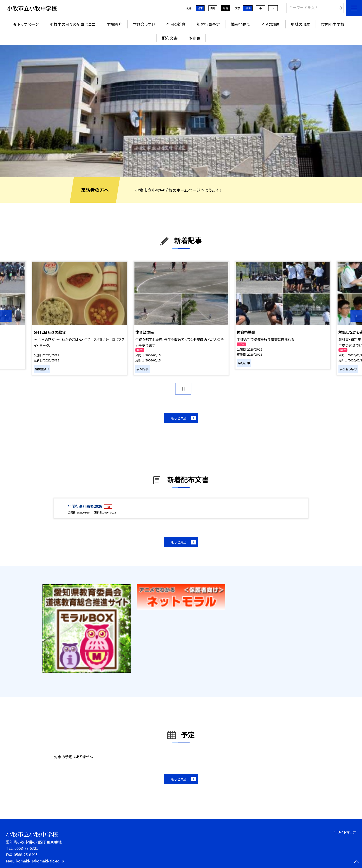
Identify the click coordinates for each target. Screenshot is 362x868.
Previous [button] (6, 316)
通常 (200, 8)
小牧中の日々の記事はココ (73, 24)
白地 (213, 8)
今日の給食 (176, 24)
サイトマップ (346, 832)
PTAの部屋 (271, 24)
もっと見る (179, 418)
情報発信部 (241, 24)
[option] (181, 111)
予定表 (194, 38)
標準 (248, 8)
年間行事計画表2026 (85, 506)
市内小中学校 (333, 24)
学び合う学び (144, 24)
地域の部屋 (300, 24)
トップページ (28, 24)
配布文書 (170, 38)
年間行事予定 (208, 24)
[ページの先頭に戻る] (356, 862)
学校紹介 (114, 24)
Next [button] (356, 316)
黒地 (225, 8)
